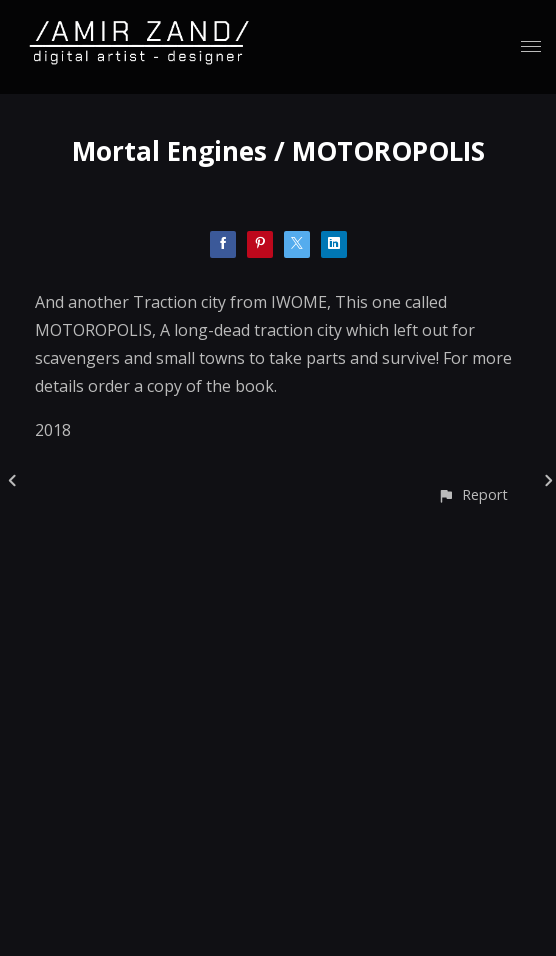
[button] (472, 494)
